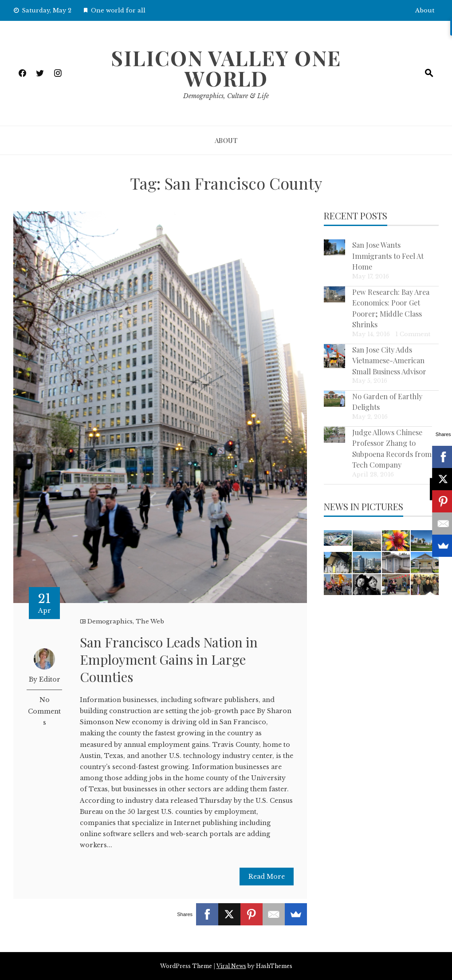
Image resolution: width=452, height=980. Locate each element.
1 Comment (413, 334)
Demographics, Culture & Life (226, 96)
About (425, 10)
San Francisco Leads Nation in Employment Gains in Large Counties (169, 659)
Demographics (110, 621)
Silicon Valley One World (226, 68)
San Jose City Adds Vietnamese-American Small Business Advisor (389, 360)
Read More (267, 877)
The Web (150, 621)
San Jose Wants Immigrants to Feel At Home (388, 256)
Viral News (231, 966)
